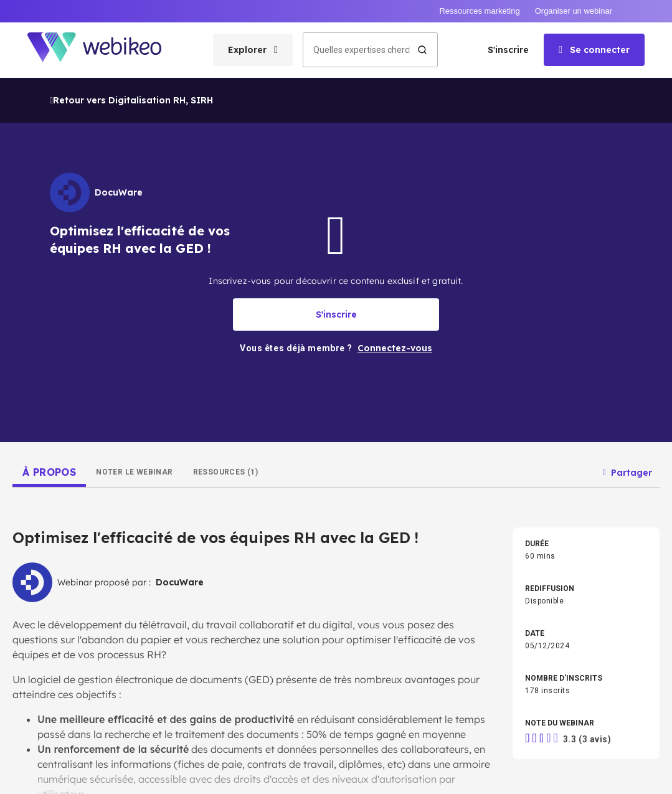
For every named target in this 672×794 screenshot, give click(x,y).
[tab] (49, 395)
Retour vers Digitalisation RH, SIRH (131, 23)
